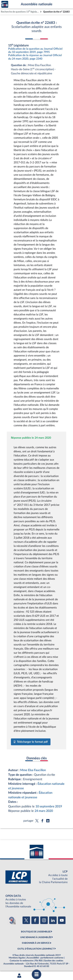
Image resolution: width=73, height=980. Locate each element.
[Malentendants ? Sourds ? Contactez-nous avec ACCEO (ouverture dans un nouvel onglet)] (12, 920)
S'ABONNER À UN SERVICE (36, 943)
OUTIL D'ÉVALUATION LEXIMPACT (36, 949)
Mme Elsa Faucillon (33, 770)
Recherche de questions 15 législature (20, 11)
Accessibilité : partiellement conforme (45, 958)
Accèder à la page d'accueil (5, 4)
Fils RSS (39, 961)
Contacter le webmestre (22, 961)
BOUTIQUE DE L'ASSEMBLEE (36, 932)
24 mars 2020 (44, 811)
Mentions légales (17, 958)
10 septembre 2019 (49, 806)
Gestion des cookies (54, 961)
